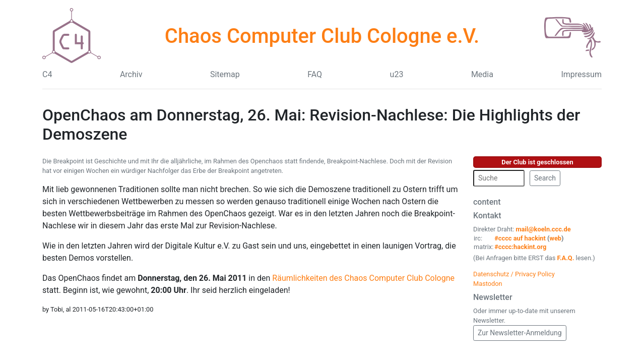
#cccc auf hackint (520, 238)
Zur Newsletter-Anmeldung (520, 333)
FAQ (315, 74)
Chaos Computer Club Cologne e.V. (322, 36)
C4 (47, 74)
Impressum (581, 74)
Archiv (131, 74)
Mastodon (488, 284)
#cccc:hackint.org (520, 247)
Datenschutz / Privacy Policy (514, 274)
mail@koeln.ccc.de (543, 229)
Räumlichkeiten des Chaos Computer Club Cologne (363, 278)
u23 (397, 74)
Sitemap (225, 74)
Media (482, 74)
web (556, 238)
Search (545, 178)
